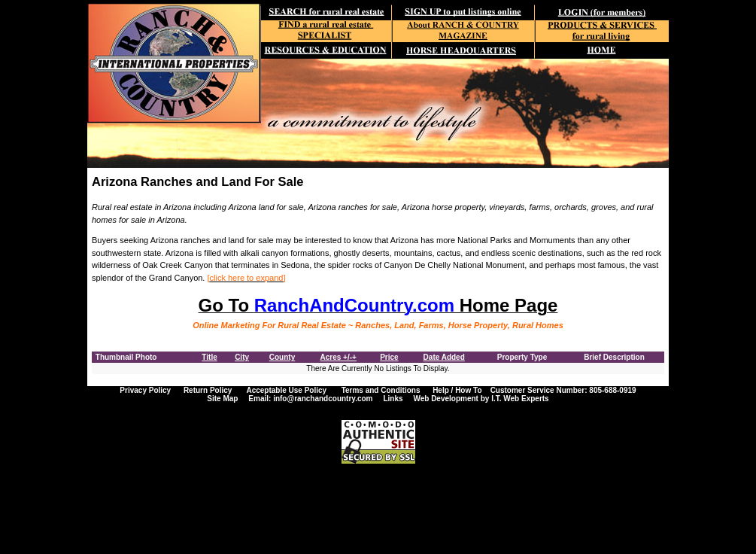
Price (389, 357)
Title (209, 357)
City (242, 357)
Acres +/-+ (339, 357)
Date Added (444, 357)
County (282, 357)
